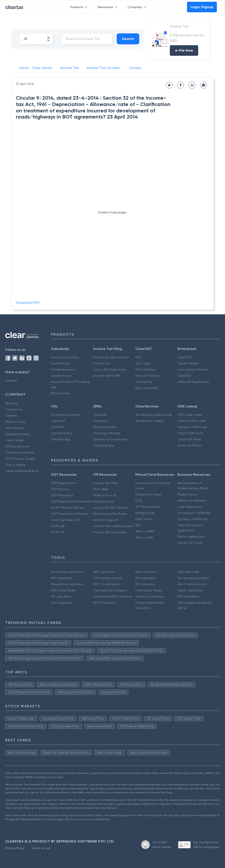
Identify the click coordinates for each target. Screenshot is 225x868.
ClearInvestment (63, 369)
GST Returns (60, 489)
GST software (145, 369)
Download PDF (28, 303)
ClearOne (100, 421)
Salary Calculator (190, 590)
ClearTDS (184, 376)
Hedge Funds (145, 513)
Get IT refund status (192, 584)
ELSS (139, 501)
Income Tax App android (111, 357)
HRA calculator (146, 572)
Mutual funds (60, 393)
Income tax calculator (67, 572)
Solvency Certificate (192, 519)
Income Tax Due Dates (110, 532)
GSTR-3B (58, 532)
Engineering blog (17, 434)
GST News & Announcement (72, 501)
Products (80, 7)
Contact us (14, 409)
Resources (108, 7)
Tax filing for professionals (154, 415)
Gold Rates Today (149, 590)
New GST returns (148, 376)
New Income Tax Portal (110, 514)
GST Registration (64, 483)
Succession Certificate (194, 513)
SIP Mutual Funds (148, 507)
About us (12, 403)
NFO (138, 525)
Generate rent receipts (110, 590)
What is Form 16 (105, 495)
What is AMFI (145, 531)
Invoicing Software (107, 433)
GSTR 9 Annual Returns (68, 508)
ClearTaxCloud (62, 433)
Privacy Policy (15, 848)
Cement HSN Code (192, 421)
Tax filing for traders (150, 421)
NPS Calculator (104, 603)
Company (138, 7)
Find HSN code (188, 572)
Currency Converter (150, 596)
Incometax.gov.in (105, 520)
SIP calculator (61, 596)
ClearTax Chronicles (20, 452)
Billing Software (104, 427)
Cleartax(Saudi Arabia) (22, 471)
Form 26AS (101, 489)
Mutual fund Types (149, 494)
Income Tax (102, 363)
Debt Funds (144, 519)
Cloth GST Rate (189, 439)
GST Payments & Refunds (70, 514)
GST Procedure (62, 495)
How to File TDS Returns (111, 508)
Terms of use (41, 848)
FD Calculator (145, 584)
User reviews (14, 428)
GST (138, 357)
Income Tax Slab (105, 483)
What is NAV (144, 537)
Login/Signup (202, 7)
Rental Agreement (191, 537)
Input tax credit (147, 388)
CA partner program (66, 415)
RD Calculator (146, 578)
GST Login (143, 363)
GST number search (108, 578)
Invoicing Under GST (66, 520)
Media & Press (16, 422)
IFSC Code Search (107, 584)
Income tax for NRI (107, 376)
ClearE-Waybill (188, 363)
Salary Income (104, 501)
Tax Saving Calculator (193, 578)
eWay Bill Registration (194, 382)
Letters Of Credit (190, 543)
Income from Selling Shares (113, 526)
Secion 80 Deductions (110, 369)
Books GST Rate (190, 445)
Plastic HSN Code (191, 433)
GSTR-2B (58, 526)
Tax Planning (60, 363)
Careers (11, 416)
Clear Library (14, 440)
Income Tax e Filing (65, 357)
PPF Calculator (104, 572)
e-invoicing (143, 382)
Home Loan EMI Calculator (112, 596)
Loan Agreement (190, 507)
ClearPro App (61, 439)
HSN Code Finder (190, 415)
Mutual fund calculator (67, 584)
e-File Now (184, 50)
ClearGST (185, 357)
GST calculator (62, 603)
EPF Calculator (188, 596)
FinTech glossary (17, 446)
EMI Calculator (61, 578)
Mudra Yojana (188, 494)
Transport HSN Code (192, 427)
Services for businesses (110, 439)
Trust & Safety (15, 465)
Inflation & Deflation (192, 501)
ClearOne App (104, 445)
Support (11, 380)
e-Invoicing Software (193, 369)
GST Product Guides (20, 459)
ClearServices (61, 376)
